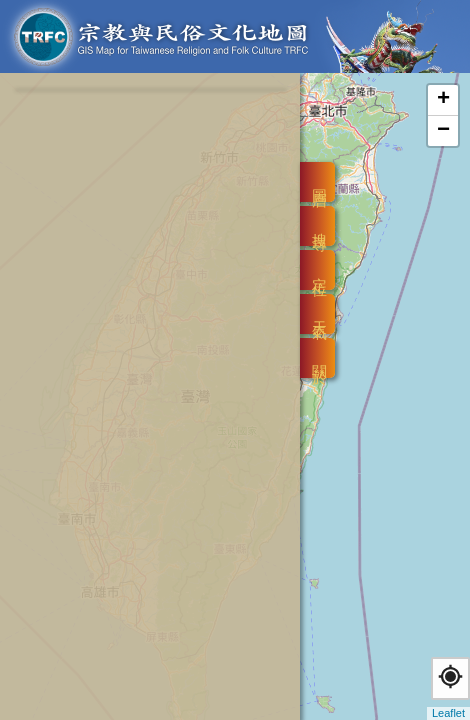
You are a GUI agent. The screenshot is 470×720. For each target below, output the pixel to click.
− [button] (443, 131)
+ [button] (443, 100)
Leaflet (448, 713)
